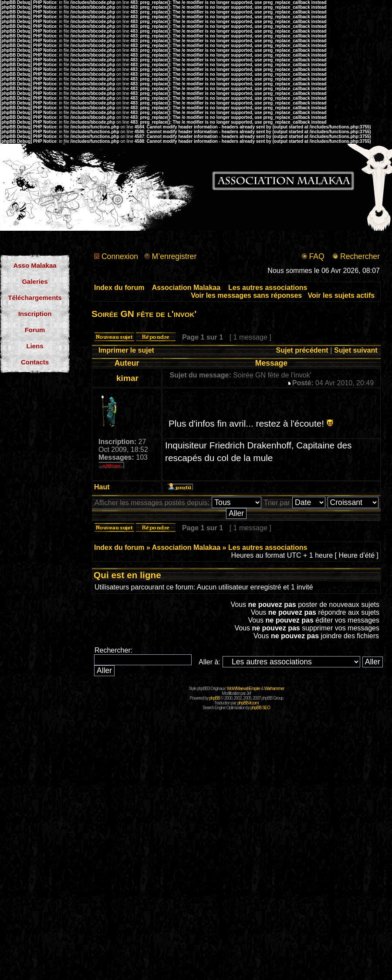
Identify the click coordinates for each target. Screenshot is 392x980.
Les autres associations (268, 288)
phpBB (215, 698)
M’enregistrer (174, 256)
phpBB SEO (260, 708)
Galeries (35, 281)
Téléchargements (35, 298)
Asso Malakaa (35, 265)
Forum (35, 330)
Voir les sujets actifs (341, 295)
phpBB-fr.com (248, 703)
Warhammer (274, 689)
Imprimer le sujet (126, 350)
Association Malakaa (186, 288)
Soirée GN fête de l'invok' (144, 314)
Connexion (120, 256)
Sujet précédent (302, 350)
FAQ (316, 256)
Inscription (35, 314)
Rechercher (360, 256)
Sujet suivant (356, 350)
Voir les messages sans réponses (246, 295)
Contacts (35, 362)
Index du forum (119, 288)
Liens (35, 346)
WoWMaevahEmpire (244, 689)
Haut (102, 487)
